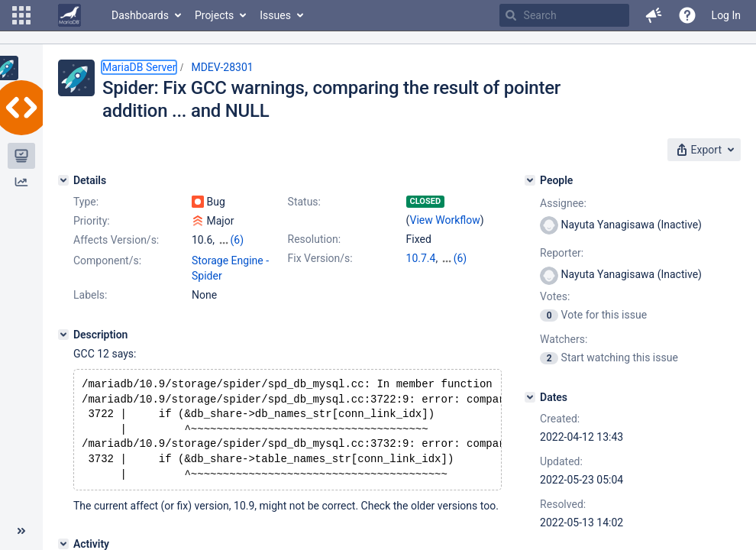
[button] (21, 15)
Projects (214, 15)
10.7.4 (421, 258)
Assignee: (563, 203)
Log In (726, 15)
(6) (237, 240)
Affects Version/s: (116, 240)
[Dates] (530, 397)
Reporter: (562, 253)
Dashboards (140, 15)
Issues (275, 15)
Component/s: (107, 260)
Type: (86, 202)
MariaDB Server (139, 67)
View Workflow (445, 220)
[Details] (63, 180)
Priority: (92, 221)
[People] (530, 180)
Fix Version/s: (320, 258)
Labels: (90, 295)
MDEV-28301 (222, 67)
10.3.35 (459, 258)
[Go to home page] (69, 15)
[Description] (63, 335)
